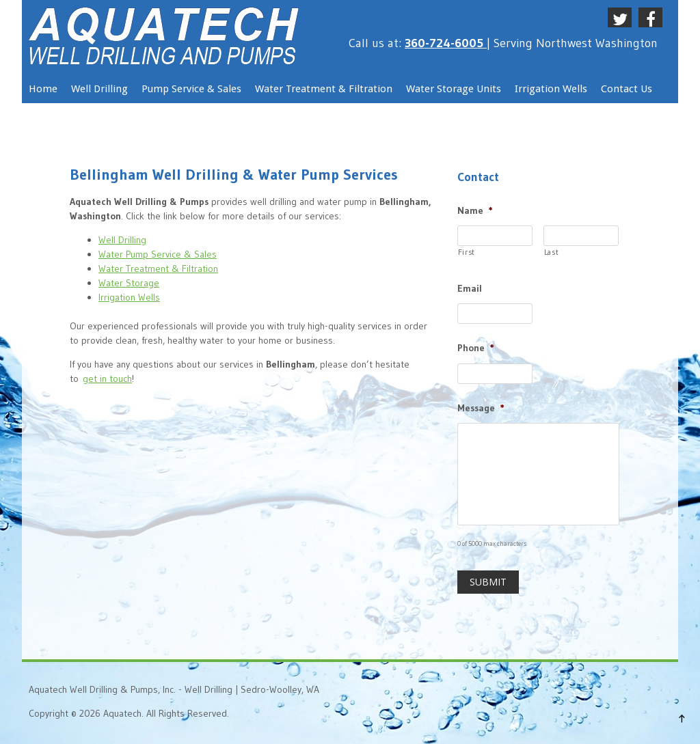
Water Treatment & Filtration (158, 268)
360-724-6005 (446, 43)
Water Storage (129, 283)
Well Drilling (122, 240)
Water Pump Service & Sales (158, 254)
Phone (476, 348)
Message (481, 408)
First (467, 252)
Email (470, 288)
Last (552, 252)
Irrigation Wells (129, 297)
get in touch (107, 378)
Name (475, 210)
